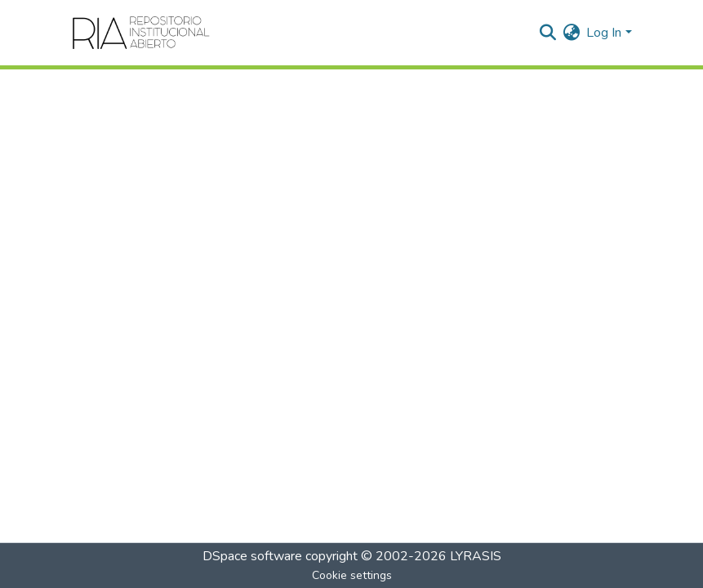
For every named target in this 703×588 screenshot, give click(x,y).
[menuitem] (571, 33)
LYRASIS (476, 556)
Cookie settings (352, 575)
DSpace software (252, 556)
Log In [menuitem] (604, 33)
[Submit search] (547, 33)
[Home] (142, 33)
